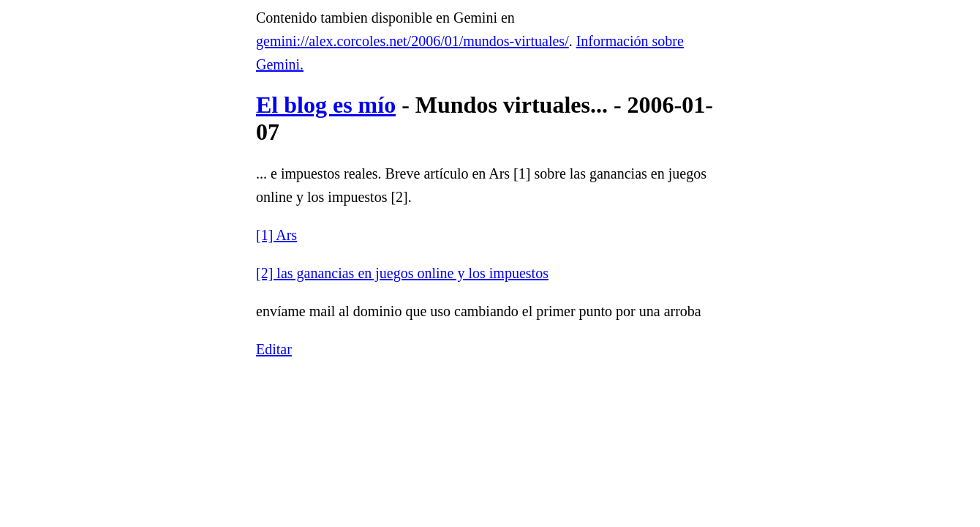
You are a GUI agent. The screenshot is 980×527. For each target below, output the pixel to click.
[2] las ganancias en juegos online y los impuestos (402, 273)
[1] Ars (276, 235)
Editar (274, 349)
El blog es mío (326, 105)
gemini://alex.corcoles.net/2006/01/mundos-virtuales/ (412, 41)
